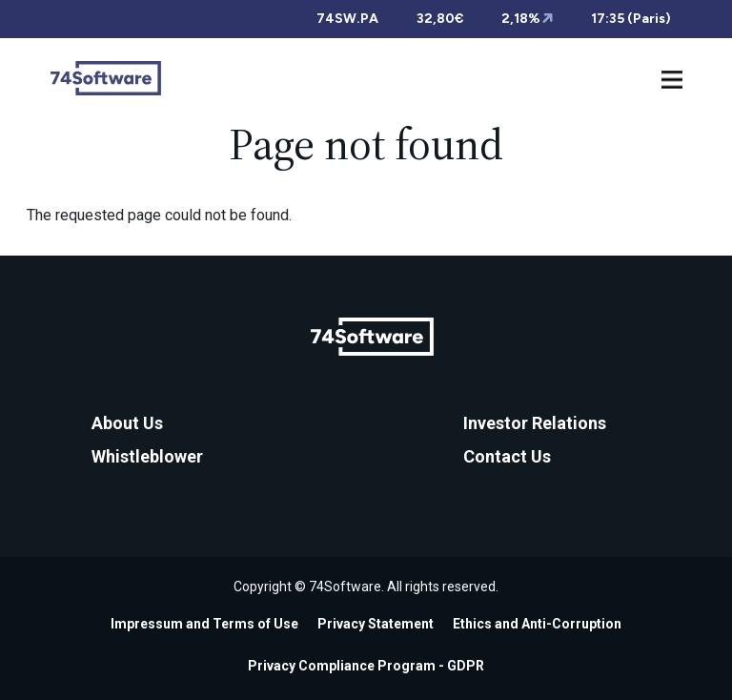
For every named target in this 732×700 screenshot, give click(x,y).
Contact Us (507, 456)
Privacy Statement (376, 624)
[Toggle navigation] (672, 78)
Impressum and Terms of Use (204, 624)
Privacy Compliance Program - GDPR (366, 666)
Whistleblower (147, 456)
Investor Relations (535, 423)
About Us (127, 423)
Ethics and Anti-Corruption (537, 624)
